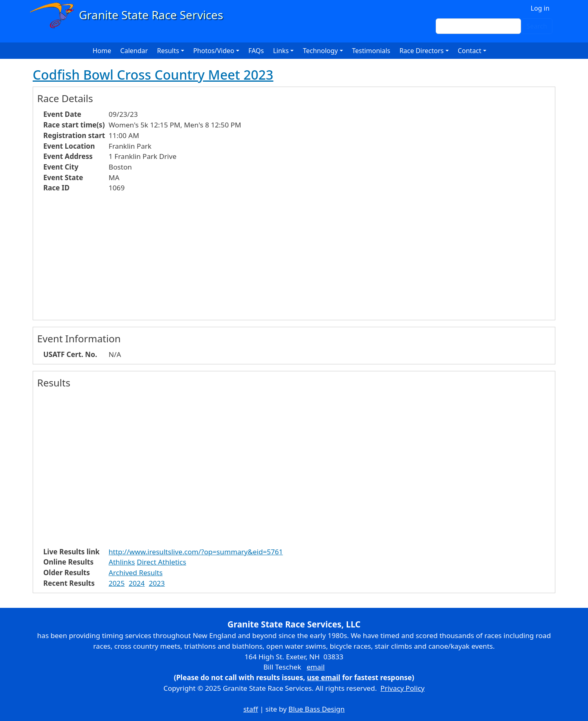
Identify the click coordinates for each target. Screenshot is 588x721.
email (316, 667)
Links (281, 51)
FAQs (256, 51)
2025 (117, 583)
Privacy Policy (403, 688)
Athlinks (122, 562)
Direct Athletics (161, 562)
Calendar (134, 51)
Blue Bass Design (316, 709)
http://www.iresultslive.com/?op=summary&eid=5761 (196, 552)
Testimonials (371, 51)
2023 (157, 583)
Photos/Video (214, 51)
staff (251, 709)
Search (537, 26)
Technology (321, 51)
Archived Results (136, 573)
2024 (137, 583)
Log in (540, 8)
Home (102, 51)
